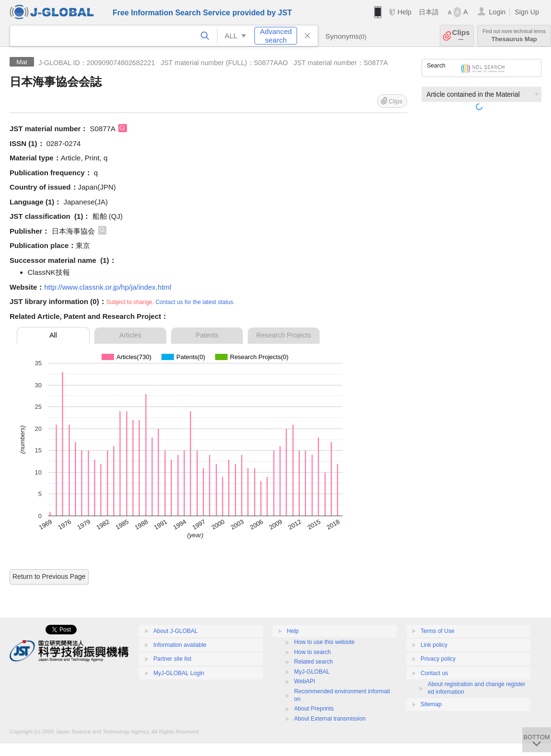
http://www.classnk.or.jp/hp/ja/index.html (108, 287)
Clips (461, 36)
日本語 (429, 12)
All (53, 335)
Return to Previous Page (49, 576)
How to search (313, 652)
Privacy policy (438, 659)
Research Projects (284, 335)
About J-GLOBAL (176, 631)
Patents (207, 335)
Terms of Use (438, 631)
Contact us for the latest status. (195, 302)
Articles (130, 335)
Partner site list (172, 659)
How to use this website (324, 642)
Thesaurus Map (514, 36)
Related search (314, 662)
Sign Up (527, 12)
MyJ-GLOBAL (312, 672)
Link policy (434, 645)
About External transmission (330, 719)
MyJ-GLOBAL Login (179, 673)
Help (404, 12)
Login (497, 12)
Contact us (434, 673)
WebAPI (305, 681)
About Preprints (314, 709)
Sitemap (431, 704)
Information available (180, 645)
